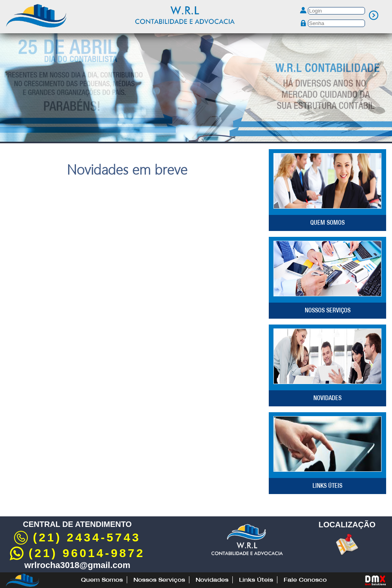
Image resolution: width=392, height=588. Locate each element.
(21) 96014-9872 (77, 553)
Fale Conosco (305, 580)
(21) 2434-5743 (77, 537)
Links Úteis (327, 485)
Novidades (327, 398)
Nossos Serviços (328, 310)
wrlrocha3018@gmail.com (77, 565)
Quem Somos (327, 222)
